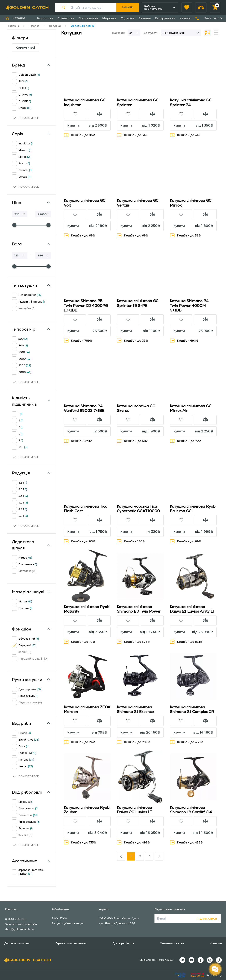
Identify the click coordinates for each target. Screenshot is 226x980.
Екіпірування (165, 18)
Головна (14, 26)
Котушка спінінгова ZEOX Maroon (87, 709)
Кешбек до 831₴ (186, 642)
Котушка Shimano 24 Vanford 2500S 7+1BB (84, 408)
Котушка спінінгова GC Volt (85, 203)
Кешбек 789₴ (78, 340)
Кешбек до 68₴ (80, 235)
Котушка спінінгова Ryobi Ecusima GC (193, 509)
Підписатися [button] (207, 919)
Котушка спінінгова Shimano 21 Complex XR (192, 709)
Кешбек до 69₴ (186, 541)
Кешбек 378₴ (78, 441)
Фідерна (128, 18)
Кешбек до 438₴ (186, 742)
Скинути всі (26, 48)
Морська (109, 18)
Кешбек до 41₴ (185, 135)
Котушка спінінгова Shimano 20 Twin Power (139, 609)
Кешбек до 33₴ (133, 340)
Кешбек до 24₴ (80, 742)
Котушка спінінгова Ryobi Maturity (87, 609)
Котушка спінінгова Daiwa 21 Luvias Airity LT (192, 609)
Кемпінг (186, 18)
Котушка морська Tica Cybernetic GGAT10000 (138, 509)
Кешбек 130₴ (131, 541)
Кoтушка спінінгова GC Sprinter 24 (191, 102)
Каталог (34, 26)
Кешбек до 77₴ (80, 642)
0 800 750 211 (15, 919)
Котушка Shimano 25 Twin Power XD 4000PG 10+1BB (86, 305)
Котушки (55, 26)
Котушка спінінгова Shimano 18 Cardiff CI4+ (192, 810)
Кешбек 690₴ (184, 340)
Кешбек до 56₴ (185, 235)
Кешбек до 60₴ (133, 441)
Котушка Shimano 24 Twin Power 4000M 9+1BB (189, 305)
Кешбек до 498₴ (133, 842)
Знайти (128, 7)
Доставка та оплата (17, 943)
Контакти (216, 943)
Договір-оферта (123, 943)
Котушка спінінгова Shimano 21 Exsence (135, 709)
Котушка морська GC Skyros (136, 408)
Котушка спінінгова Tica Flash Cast (86, 509)
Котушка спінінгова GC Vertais (138, 203)
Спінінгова (66, 18)
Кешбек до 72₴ (186, 441)
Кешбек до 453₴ (186, 842)
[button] (187, 7)
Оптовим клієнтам (172, 943)
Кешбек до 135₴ (80, 842)
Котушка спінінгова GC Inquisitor (85, 102)
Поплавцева (88, 18)
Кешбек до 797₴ (133, 742)
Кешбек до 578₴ (133, 642)
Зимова (145, 18)
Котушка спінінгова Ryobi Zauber (87, 810)
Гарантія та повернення (71, 943)
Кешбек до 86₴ (80, 135)
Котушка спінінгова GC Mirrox (191, 203)
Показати (119, 33)
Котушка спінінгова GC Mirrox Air (191, 408)
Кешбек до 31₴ (132, 135)
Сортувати (151, 33)
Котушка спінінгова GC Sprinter (138, 102)
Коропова (45, 18)
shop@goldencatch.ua (19, 929)
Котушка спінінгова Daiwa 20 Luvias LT (135, 810)
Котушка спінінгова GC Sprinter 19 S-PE (138, 303)
